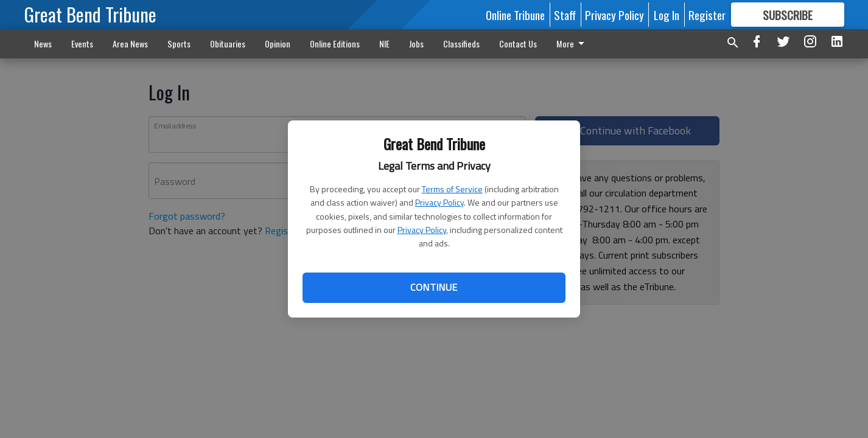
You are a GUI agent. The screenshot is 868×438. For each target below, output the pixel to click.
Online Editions (335, 43)
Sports (179, 43)
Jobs (416, 43)
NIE (384, 43)
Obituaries (228, 43)
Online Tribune (515, 15)
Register (707, 15)
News (43, 43)
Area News (130, 43)
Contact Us (518, 43)
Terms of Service (452, 189)
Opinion (278, 43)
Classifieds (461, 43)
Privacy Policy (439, 202)
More (572, 43)
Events (82, 43)
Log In (667, 15)
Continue (434, 287)
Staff (565, 15)
